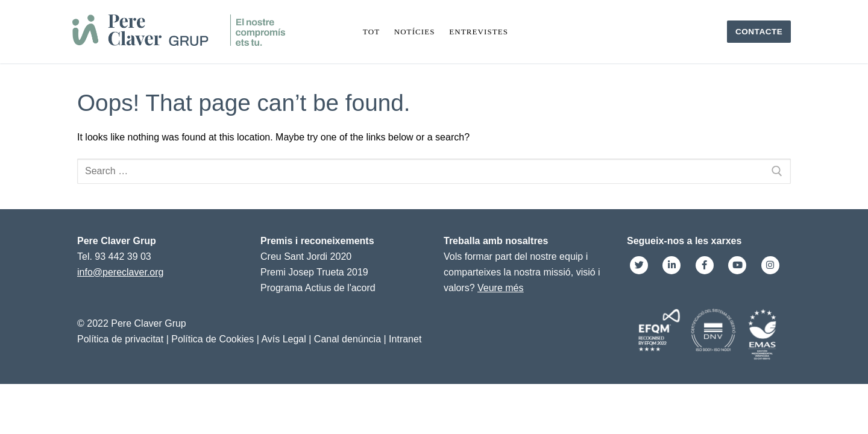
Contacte (759, 32)
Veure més (500, 288)
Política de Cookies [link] (212, 339)
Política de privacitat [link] (120, 339)
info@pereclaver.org (120, 272)
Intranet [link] (405, 339)
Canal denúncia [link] (348, 339)
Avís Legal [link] (283, 339)
